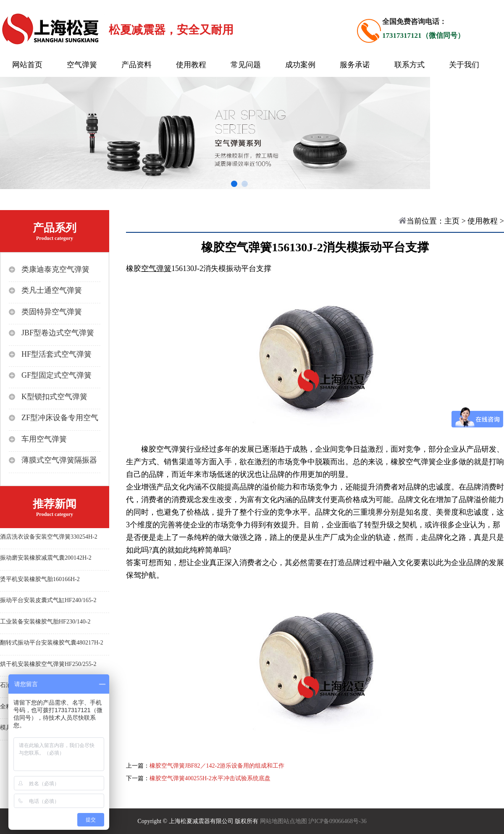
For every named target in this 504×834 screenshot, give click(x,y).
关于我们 (464, 65)
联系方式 (409, 65)
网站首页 (27, 65)
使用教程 (191, 65)
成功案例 (300, 65)
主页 (452, 221)
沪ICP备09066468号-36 (337, 821)
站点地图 (295, 821)
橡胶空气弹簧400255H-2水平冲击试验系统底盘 (210, 778)
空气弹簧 (82, 65)
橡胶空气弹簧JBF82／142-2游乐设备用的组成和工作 (217, 766)
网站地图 (272, 821)
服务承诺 (355, 65)
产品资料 (136, 65)
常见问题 (246, 65)
